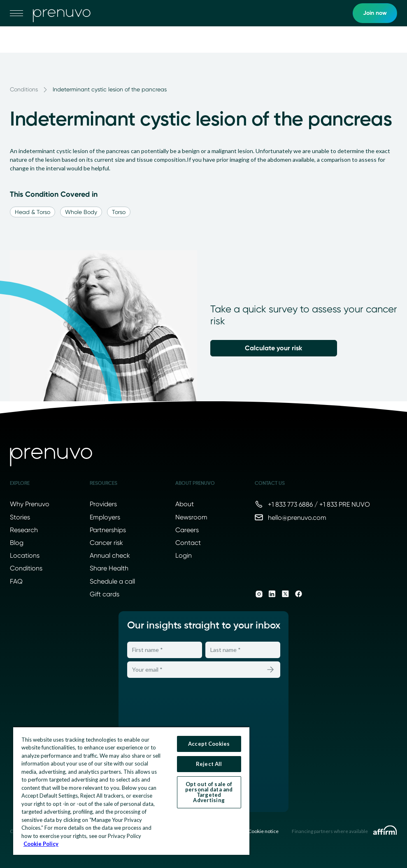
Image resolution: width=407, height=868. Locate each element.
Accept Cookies (209, 744)
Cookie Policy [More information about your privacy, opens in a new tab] (41, 844)
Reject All (209, 764)
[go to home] (62, 13)
